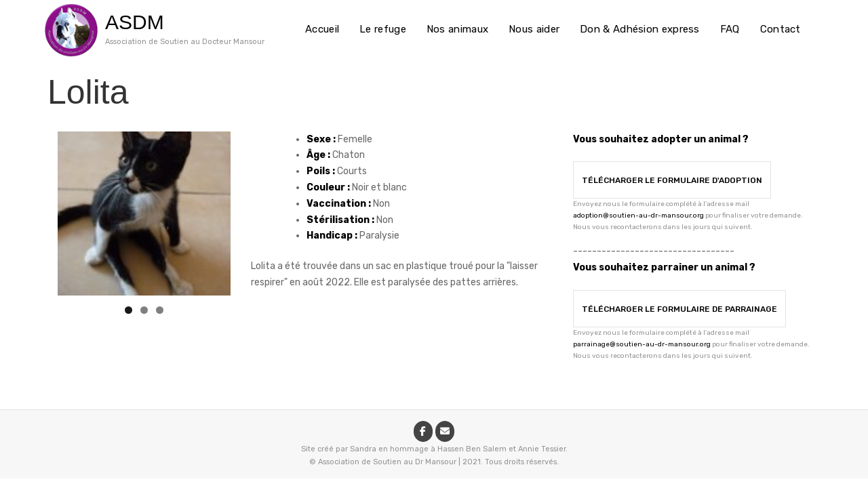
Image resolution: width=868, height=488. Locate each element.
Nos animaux (457, 29)
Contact (781, 29)
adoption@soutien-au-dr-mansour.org (638, 216)
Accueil (322, 29)
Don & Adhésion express (640, 29)
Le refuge (383, 29)
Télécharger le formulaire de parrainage (679, 309)
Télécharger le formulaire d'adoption (672, 180)
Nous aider (534, 29)
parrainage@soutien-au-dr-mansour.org (642, 344)
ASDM (135, 22)
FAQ (730, 29)
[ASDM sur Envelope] (445, 431)
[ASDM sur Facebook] (423, 431)
